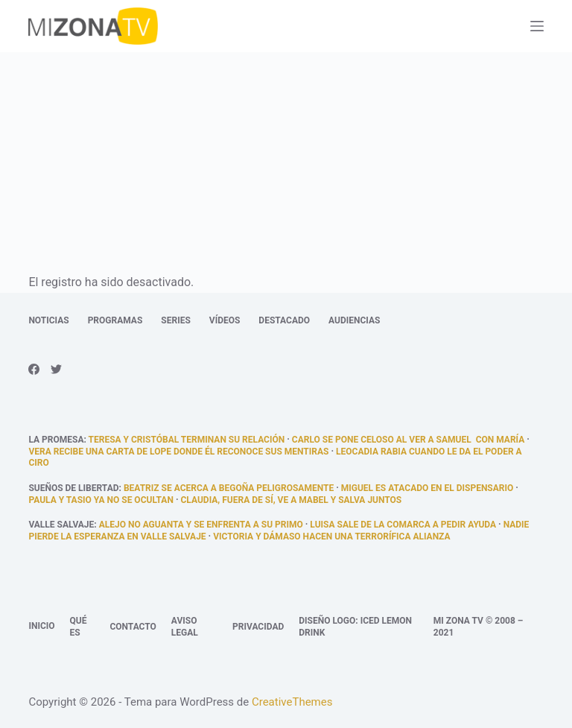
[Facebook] (34, 369)
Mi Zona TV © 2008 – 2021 (479, 627)
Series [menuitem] (175, 320)
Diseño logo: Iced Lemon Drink (355, 627)
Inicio (41, 626)
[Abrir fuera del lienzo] (537, 26)
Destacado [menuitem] (284, 320)
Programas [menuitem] (115, 320)
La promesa (56, 440)
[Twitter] (56, 369)
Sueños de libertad (73, 488)
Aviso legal (185, 627)
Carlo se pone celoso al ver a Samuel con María (408, 440)
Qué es (79, 627)
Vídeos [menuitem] (225, 320)
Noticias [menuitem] (48, 320)
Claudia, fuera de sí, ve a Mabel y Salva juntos (292, 500)
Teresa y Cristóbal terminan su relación (187, 440)
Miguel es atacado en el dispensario (428, 488)
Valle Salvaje (61, 525)
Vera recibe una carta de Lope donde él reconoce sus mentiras (178, 452)
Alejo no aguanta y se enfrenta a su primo (201, 525)
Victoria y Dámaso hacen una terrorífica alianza (331, 536)
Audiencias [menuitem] (354, 320)
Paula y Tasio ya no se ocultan (101, 500)
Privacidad (258, 627)
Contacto (133, 627)
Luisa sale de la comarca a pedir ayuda (403, 525)
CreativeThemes (292, 702)
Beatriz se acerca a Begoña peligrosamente (229, 488)
